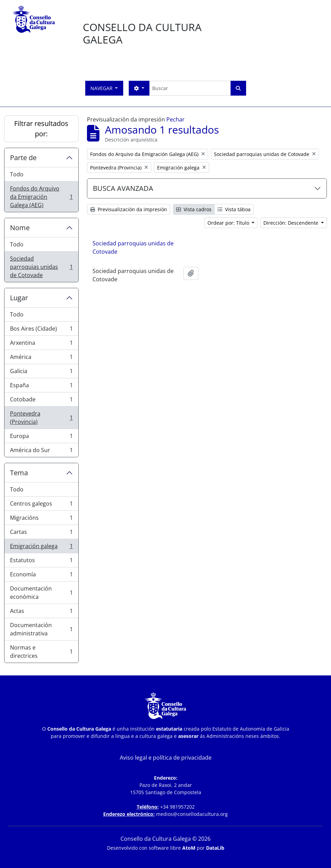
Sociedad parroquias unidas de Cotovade (41, 267)
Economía (41, 576)
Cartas (41, 533)
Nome (20, 228)
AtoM (189, 848)
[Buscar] (190, 88)
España (41, 387)
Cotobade (41, 401)
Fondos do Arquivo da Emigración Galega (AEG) (41, 197)
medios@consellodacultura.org (192, 814)
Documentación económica (41, 593)
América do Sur (41, 451)
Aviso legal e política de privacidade (166, 758)
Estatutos (41, 562)
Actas (41, 612)
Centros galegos (41, 505)
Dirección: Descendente (291, 223)
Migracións (41, 519)
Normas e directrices (41, 652)
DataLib (215, 848)
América (41, 358)
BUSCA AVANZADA (123, 188)
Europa (41, 437)
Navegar (102, 88)
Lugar (19, 298)
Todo (17, 174)
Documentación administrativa (41, 629)
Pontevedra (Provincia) (41, 418)
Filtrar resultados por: (41, 129)
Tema (19, 473)
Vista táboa (234, 209)
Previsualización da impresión (129, 209)
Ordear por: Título (229, 223)
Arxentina (41, 344)
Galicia (41, 373)
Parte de (23, 158)
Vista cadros (194, 209)
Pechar (176, 119)
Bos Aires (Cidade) (41, 330)
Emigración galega (41, 548)
